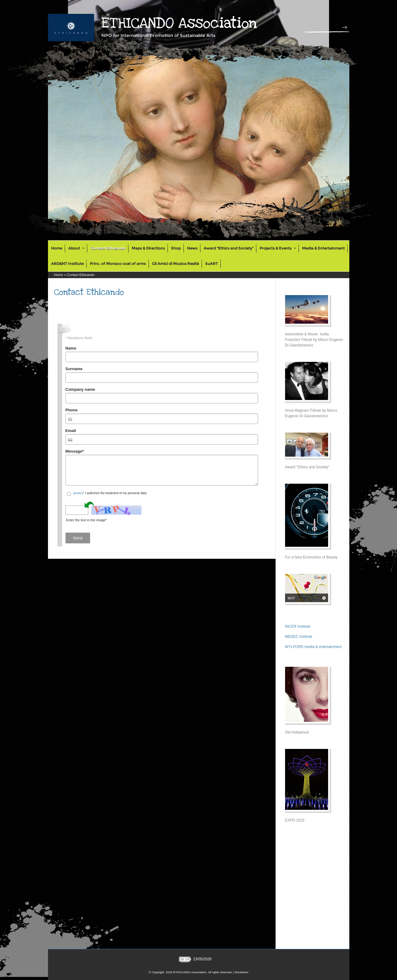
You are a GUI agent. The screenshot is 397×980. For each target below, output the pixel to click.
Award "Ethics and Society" (228, 248)
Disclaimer (242, 972)
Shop (176, 248)
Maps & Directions (148, 248)
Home (57, 248)
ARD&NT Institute (67, 264)
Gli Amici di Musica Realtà (175, 264)
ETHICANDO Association (179, 23)
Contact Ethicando (108, 248)
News (192, 248)
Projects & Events (278, 248)
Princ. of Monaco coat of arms (118, 264)
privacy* (79, 493)
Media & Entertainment (323, 248)
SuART (211, 264)
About (76, 248)
